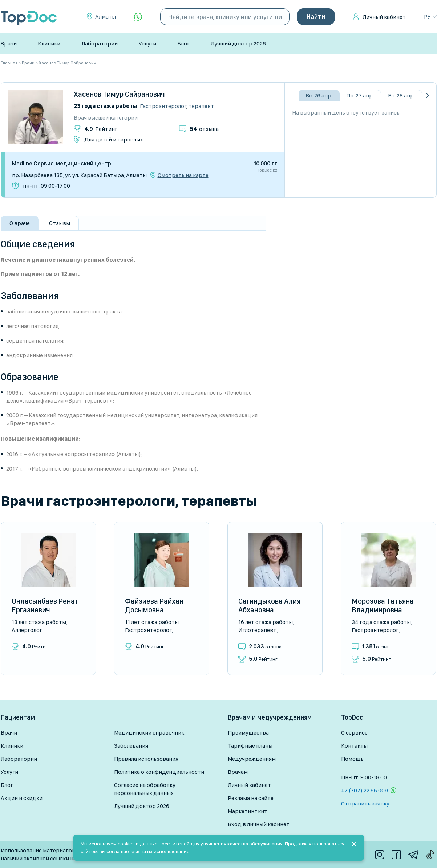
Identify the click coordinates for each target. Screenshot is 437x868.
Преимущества (248, 733)
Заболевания (131, 746)
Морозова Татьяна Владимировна (383, 605)
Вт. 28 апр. (401, 95)
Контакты (354, 746)
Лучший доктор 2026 (238, 43)
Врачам (238, 772)
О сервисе (354, 733)
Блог (183, 43)
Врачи (9, 43)
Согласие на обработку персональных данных (145, 789)
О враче (20, 223)
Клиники (49, 43)
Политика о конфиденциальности (159, 772)
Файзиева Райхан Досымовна (154, 605)
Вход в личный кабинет (259, 824)
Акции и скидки (22, 798)
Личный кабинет (384, 17)
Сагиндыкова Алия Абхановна (269, 605)
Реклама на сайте (251, 798)
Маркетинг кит (248, 811)
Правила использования (146, 759)
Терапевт (201, 106)
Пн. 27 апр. (360, 95)
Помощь (352, 759)
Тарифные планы (250, 746)
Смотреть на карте (183, 175)
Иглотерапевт (257, 630)
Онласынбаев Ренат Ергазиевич (45, 605)
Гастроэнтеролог (163, 106)
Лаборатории (100, 43)
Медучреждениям (252, 759)
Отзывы (60, 223)
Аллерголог (27, 630)
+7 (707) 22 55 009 (365, 790)
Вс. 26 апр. (319, 95)
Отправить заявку (365, 803)
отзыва (204, 129)
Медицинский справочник (149, 733)
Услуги (147, 43)
